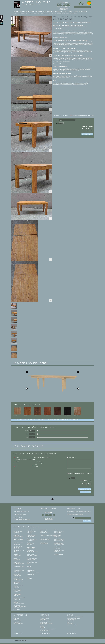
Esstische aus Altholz (17, 591)
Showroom (17, 618)
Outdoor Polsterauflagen (32, 535)
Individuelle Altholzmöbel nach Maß (32, 562)
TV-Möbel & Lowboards (17, 562)
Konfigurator (46, 13)
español (72, 633)
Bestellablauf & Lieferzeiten (75, 617)
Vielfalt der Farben (59, 545)
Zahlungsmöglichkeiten (74, 618)
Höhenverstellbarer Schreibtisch (33, 574)
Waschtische (44, 531)
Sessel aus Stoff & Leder (19, 551)
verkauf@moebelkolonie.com (21, 512)
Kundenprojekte (72, 13)
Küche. (76, 11)
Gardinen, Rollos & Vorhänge (19, 564)
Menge (57, 123)
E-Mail (73, 518)
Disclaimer (70, 624)
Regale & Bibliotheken (17, 559)
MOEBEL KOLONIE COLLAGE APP (48, 629)
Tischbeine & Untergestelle (18, 588)
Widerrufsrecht (72, 620)
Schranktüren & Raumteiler (18, 609)
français (45, 633)
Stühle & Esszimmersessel (18, 579)
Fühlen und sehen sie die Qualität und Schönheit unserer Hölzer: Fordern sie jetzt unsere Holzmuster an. (47, 420)
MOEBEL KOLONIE (36, 2)
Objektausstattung (46, 621)
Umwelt (16, 620)
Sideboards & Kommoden (17, 556)
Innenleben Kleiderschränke (58, 543)
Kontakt (43, 628)
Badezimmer (23, 13)
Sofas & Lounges (18, 546)
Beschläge (57, 537)
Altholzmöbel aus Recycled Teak (32, 559)
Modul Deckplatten (59, 531)
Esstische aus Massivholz (17, 574)
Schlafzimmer (48, 11)
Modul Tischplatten (59, 539)
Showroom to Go (19, 11)
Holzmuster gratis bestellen (59, 551)
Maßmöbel (43, 620)
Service (42, 626)
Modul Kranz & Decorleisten (58, 533)
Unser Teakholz (45, 618)
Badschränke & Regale (44, 533)
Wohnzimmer (30, 11)
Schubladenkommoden (20, 607)
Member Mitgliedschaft (47, 624)
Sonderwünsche (71, 457)
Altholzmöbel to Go (32, 552)
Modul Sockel (58, 538)
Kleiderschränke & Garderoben (19, 605)
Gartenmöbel (58, 11)
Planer (54, 13)
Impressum (17, 622)
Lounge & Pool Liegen (31, 541)
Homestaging (44, 622)
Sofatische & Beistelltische (18, 554)
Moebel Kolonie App (72, 625)
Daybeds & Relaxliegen (17, 548)
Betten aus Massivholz (17, 599)
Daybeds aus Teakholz (30, 544)
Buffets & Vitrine (18, 581)
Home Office (83, 11)
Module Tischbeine (59, 541)
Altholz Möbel (68, 11)
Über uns (16, 617)
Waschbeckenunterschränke (48, 535)
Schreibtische (31, 570)
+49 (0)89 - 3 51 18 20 (20, 515)
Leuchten (30, 578)
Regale (29, 572)
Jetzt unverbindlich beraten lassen (60, 38)
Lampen (16, 13)
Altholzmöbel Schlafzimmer (31, 554)
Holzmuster (61, 13)
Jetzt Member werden (89, 130)
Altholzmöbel (17, 621)
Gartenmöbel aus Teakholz (32, 532)
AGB (68, 622)
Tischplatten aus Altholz (18, 586)
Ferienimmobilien (45, 630)
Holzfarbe (57, 120)
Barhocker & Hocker (17, 583)
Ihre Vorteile (44, 617)
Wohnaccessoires (34, 13)
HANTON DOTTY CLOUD (31, 537)
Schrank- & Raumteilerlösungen (19, 596)
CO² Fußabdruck (18, 624)
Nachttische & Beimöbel (17, 602)
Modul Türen (57, 535)
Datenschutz (71, 621)
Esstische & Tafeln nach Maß (19, 571)
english (18, 633)
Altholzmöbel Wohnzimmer (31, 550)
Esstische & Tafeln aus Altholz (32, 556)
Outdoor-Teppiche (32, 539)
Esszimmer (39, 11)
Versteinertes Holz (19, 566)
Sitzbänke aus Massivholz (17, 576)
